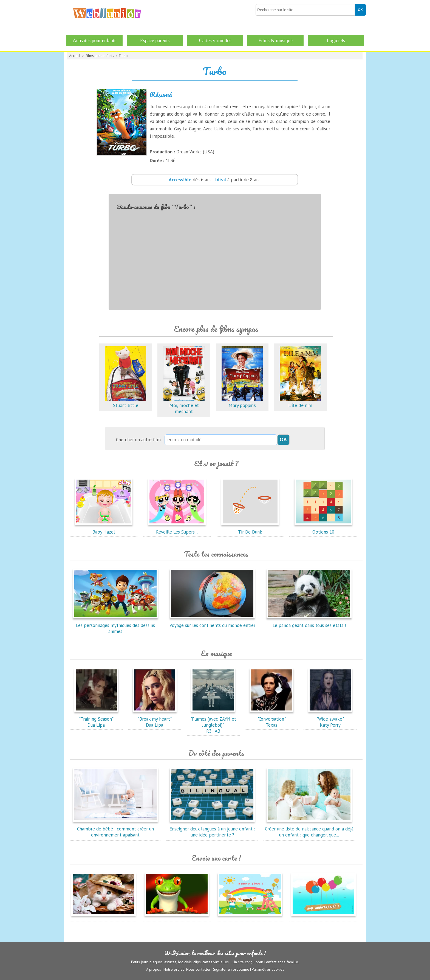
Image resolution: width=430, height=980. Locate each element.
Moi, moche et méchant (184, 405)
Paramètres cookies (268, 969)
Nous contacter (198, 969)
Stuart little (126, 402)
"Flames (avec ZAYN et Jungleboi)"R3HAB (213, 722)
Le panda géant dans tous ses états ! (309, 622)
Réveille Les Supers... (177, 529)
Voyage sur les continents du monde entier (212, 622)
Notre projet (174, 969)
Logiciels (336, 41)
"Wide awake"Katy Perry (330, 719)
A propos (154, 969)
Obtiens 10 (323, 529)
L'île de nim (300, 402)
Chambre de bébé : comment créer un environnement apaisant (115, 829)
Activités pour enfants (94, 41)
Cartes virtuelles (215, 41)
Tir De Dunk (250, 529)
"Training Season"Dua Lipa (96, 719)
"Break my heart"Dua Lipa (155, 719)
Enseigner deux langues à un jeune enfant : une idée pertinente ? (212, 829)
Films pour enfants (100, 56)
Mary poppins (242, 402)
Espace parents (155, 41)
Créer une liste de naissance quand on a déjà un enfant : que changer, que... (309, 829)
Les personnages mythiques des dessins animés (115, 625)
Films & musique (275, 41)
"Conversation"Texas (271, 719)
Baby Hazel (104, 529)
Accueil (75, 56)
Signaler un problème (231, 969)
